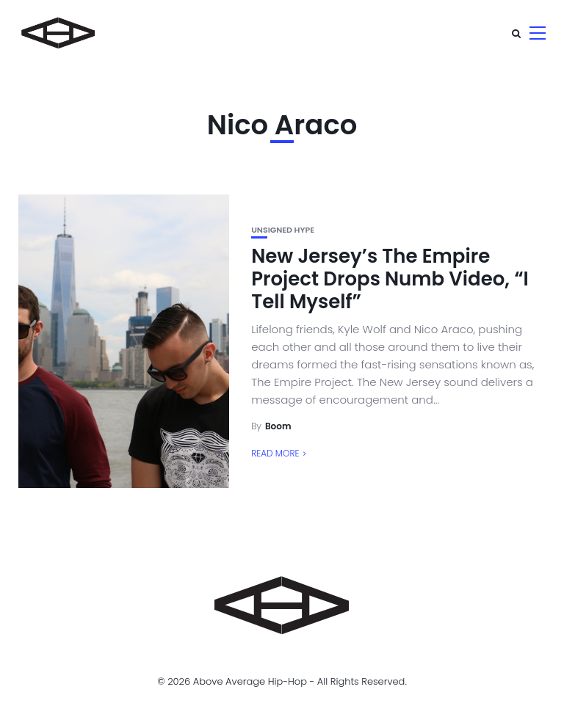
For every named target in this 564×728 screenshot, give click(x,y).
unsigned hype (283, 230)
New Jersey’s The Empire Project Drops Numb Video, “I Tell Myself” (390, 279)
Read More (275, 453)
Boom (278, 426)
